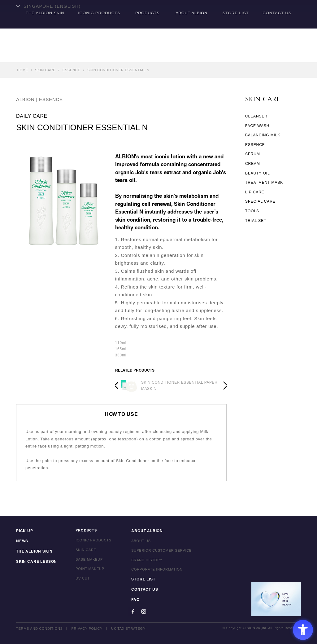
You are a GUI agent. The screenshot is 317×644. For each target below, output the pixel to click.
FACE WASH (257, 126)
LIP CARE (255, 192)
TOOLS (252, 211)
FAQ (132, 600)
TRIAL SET (256, 221)
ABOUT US (138, 543)
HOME (23, 70)
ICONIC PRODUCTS (98, 54)
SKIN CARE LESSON (35, 562)
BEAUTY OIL (257, 173)
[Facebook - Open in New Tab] (129, 611)
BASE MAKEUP (86, 562)
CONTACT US (279, 54)
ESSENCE (72, 70)
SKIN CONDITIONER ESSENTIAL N (118, 70)
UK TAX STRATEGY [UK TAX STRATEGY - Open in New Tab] (129, 629)
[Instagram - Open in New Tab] (140, 611)
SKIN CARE (45, 70)
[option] (171, 386)
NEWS (22, 543)
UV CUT (79, 581)
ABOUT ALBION (191, 54)
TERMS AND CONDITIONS (39, 629)
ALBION (158, 29)
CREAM (253, 164)
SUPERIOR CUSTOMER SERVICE (158, 552)
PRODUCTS (147, 54)
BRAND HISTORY (143, 562)
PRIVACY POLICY (87, 629)
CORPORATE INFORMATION (153, 571)
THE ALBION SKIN (43, 54)
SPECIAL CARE (260, 201)
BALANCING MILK (263, 135)
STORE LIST (236, 54)
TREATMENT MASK (264, 183)
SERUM (253, 154)
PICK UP (24, 533)
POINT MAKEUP (87, 571)
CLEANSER (256, 116)
